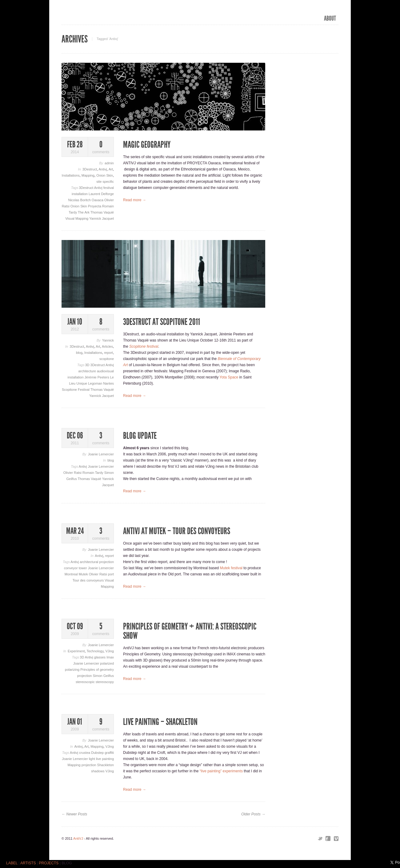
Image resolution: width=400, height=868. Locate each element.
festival (109, 188)
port (111, 574)
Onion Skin (105, 175)
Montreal (72, 574)
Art (111, 169)
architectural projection (97, 562)
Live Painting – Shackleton (160, 722)
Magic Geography (147, 145)
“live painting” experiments (221, 771)
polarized (107, 663)
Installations (71, 175)
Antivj (103, 169)
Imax (110, 657)
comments (101, 147)
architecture (88, 371)
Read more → (135, 200)
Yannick (108, 340)
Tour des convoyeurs (89, 580)
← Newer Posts (74, 814)
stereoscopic (86, 682)
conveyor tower (76, 568)
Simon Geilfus (103, 676)
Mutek (84, 574)
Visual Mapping (77, 218)
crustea (85, 753)
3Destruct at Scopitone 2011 (162, 322)
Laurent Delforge (101, 194)
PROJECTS (49, 863)
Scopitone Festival (76, 390)
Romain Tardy (93, 473)
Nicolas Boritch (80, 200)
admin (109, 163)
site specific (105, 182)
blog (79, 353)
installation (80, 194)
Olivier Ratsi (73, 473)
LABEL (12, 863)
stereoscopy (105, 682)
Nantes (108, 383)
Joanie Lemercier (101, 454)
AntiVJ (78, 838)
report (108, 353)
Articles (107, 346)
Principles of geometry (97, 670)
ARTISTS (28, 863)
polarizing (73, 670)
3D (88, 365)
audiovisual (105, 371)
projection (85, 676)
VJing (110, 651)
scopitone (107, 359)
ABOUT (330, 18)
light (92, 759)
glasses (100, 657)
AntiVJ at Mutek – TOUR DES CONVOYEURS (177, 531)
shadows (98, 771)
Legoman (96, 383)
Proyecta (95, 206)
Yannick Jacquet (102, 218)
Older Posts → (253, 814)
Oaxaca (98, 200)
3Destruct (90, 169)
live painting (105, 759)
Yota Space (229, 377)
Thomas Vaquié (102, 212)
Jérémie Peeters (97, 377)
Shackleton (106, 765)
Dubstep (98, 753)
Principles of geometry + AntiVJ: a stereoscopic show (190, 631)
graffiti (109, 753)
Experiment (76, 651)
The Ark (84, 212)
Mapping (88, 175)
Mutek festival (231, 568)
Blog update (140, 436)
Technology (95, 651)
